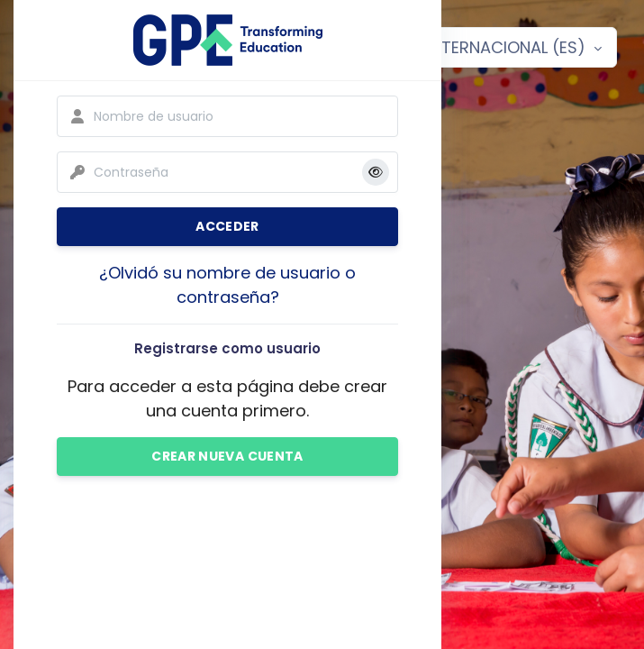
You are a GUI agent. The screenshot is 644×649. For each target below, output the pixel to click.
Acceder (227, 226)
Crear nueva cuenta (227, 456)
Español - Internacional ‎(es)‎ (466, 47)
